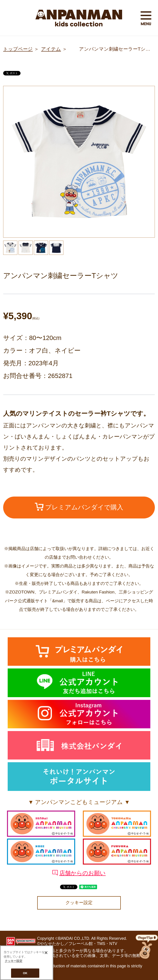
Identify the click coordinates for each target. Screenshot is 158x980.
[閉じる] (46, 953)
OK (25, 974)
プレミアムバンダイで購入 (79, 507)
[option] (79, 162)
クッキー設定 (79, 903)
